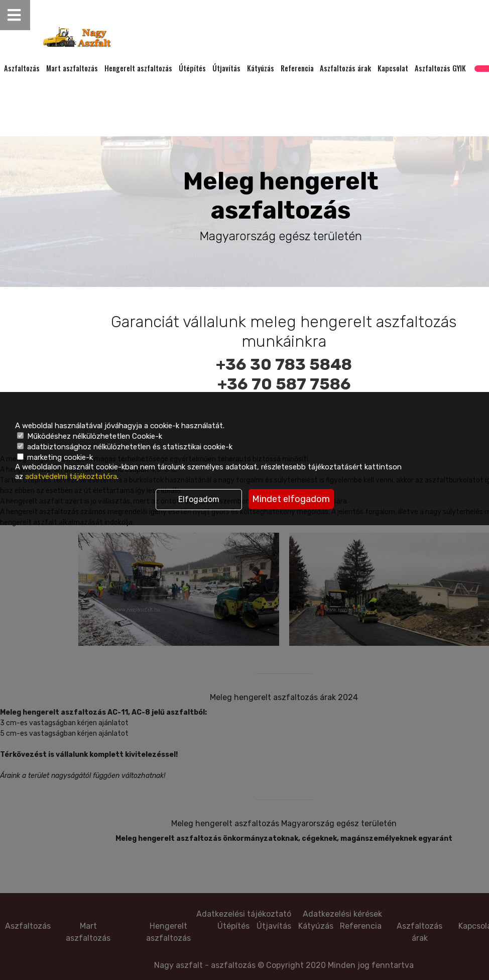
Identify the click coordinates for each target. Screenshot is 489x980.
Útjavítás (226, 68)
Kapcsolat (393, 68)
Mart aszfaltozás (72, 68)
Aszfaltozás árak (345, 68)
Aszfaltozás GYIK (440, 68)
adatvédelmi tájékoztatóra (71, 476)
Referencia (297, 68)
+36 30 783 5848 (284, 364)
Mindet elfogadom (291, 499)
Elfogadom (199, 499)
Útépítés (192, 68)
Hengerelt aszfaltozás (138, 68)
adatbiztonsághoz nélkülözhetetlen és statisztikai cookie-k (125, 447)
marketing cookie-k (55, 457)
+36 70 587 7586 (284, 384)
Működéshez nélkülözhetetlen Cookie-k (90, 436)
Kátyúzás (261, 68)
